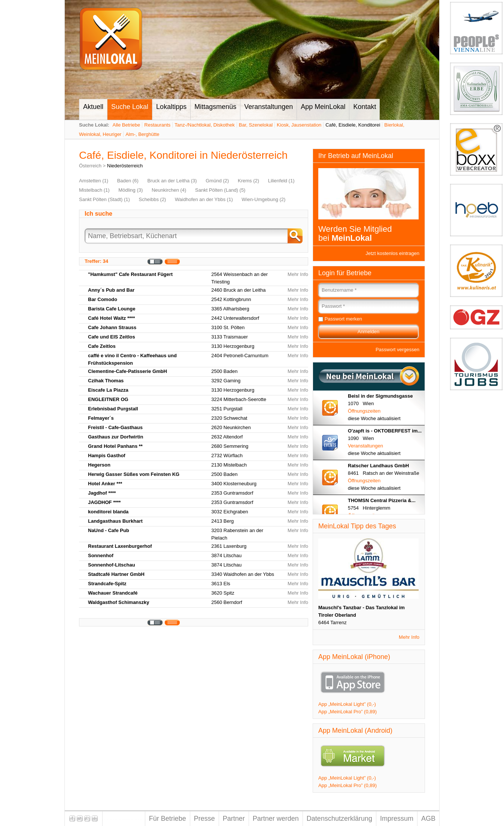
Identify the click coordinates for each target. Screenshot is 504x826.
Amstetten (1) (94, 181)
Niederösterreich (125, 166)
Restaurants (157, 125)
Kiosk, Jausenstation (299, 125)
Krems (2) (248, 181)
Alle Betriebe (127, 125)
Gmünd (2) (217, 181)
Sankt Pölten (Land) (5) (220, 190)
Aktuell (93, 107)
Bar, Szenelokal (256, 125)
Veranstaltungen (268, 107)
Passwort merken (343, 319)
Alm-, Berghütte (142, 134)
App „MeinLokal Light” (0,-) (347, 704)
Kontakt (365, 107)
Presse (204, 819)
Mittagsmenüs (215, 107)
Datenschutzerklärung (339, 819)
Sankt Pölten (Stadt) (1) (104, 199)
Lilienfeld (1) (281, 181)
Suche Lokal (130, 107)
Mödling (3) (130, 190)
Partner (234, 819)
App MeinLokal (323, 107)
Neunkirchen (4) (169, 190)
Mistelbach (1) (94, 190)
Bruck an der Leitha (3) (172, 181)
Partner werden (276, 819)
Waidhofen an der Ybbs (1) (204, 199)
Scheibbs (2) (152, 199)
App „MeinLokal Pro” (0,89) (347, 712)
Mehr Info (298, 274)
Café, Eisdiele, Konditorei (353, 125)
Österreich (90, 166)
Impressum (397, 819)
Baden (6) (128, 181)
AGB (428, 819)
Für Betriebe (168, 819)
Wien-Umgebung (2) (263, 199)
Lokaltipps (171, 107)
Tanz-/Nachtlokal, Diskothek (204, 125)
